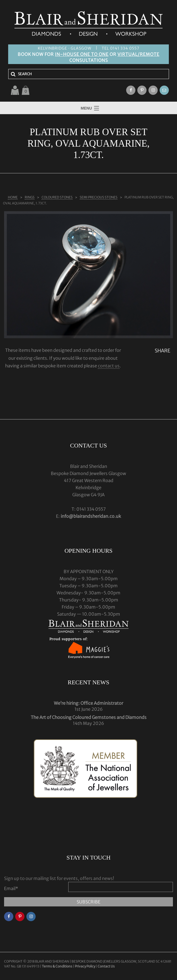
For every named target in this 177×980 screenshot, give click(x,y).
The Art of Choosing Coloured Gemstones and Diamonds (89, 717)
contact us (109, 366)
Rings (30, 197)
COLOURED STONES (57, 197)
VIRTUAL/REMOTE (138, 54)
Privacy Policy (85, 966)
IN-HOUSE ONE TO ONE (82, 54)
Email (11, 888)
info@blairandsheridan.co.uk (91, 516)
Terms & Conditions (57, 966)
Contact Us (106, 966)
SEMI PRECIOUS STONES (99, 197)
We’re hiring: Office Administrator (88, 703)
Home (13, 197)
